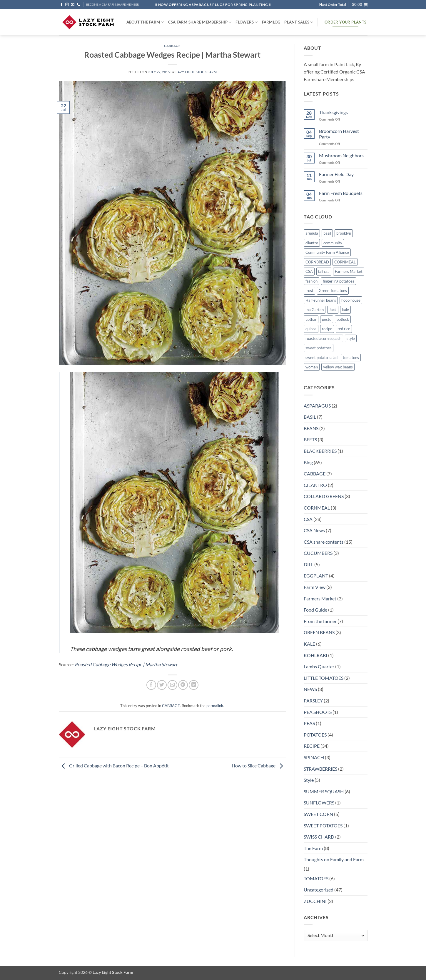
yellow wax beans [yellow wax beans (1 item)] (338, 367)
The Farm (313, 848)
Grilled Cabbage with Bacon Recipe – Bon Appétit (114, 766)
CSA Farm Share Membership (200, 22)
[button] (360, 4)
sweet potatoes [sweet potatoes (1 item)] (319, 348)
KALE (309, 644)
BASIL (310, 417)
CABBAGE (172, 46)
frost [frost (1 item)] (309, 291)
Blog (308, 462)
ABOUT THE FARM (145, 22)
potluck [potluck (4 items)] (343, 319)
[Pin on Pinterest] (183, 685)
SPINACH (314, 757)
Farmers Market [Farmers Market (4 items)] (349, 271)
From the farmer (320, 621)
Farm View (315, 587)
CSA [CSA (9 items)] (309, 271)
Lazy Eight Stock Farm (196, 72)
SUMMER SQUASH (324, 791)
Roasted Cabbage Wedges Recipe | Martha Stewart (126, 664)
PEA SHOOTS (318, 712)
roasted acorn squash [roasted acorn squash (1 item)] (323, 338)
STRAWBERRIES (320, 769)
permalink (215, 706)
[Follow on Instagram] (67, 5)
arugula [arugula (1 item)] (312, 233)
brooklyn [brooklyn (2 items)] (344, 233)
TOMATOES (316, 878)
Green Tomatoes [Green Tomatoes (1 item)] (333, 291)
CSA (308, 519)
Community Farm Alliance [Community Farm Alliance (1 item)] (327, 252)
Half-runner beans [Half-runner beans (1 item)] (321, 300)
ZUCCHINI (315, 901)
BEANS (311, 428)
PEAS (309, 723)
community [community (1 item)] (333, 243)
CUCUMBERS (318, 553)
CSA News (314, 530)
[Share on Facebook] (151, 685)
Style (309, 780)
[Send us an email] (73, 5)
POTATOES (315, 735)
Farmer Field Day (336, 174)
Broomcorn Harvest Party (339, 134)
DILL (309, 564)
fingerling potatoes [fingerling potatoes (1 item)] (339, 281)
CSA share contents (324, 542)
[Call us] (78, 5)
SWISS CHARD (319, 837)
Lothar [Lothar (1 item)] (311, 319)
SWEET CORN (318, 814)
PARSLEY (313, 701)
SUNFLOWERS (319, 803)
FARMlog (271, 22)
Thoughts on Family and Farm (334, 859)
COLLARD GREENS (324, 496)
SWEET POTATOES (323, 825)
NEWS (310, 689)
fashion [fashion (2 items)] (311, 281)
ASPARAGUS (317, 406)
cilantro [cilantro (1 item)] (312, 243)
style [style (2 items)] (351, 338)
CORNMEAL (317, 508)
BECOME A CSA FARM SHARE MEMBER (112, 5)
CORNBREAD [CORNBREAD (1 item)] (317, 262)
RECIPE (312, 746)
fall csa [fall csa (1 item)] (324, 271)
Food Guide (315, 610)
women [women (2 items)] (312, 367)
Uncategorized (319, 890)
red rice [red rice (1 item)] (344, 329)
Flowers (247, 22)
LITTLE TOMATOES (324, 678)
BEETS (310, 439)
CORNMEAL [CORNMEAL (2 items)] (345, 262)
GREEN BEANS (319, 632)
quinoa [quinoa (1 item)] (311, 329)
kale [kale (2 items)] (345, 310)
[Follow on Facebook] (61, 5)
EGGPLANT (316, 576)
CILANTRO (315, 485)
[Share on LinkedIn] (194, 685)
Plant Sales (299, 22)
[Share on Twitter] (162, 685)
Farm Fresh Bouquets (341, 193)
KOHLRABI (315, 655)
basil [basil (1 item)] (327, 233)
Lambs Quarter (319, 666)
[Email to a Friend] (172, 685)
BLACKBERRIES (320, 451)
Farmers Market (320, 598)
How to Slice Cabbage (259, 766)
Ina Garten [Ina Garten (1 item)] (315, 310)
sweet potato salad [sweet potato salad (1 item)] (321, 358)
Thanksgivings (333, 112)
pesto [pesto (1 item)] (327, 319)
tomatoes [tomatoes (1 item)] (351, 358)
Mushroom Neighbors (341, 155)
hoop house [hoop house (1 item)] (351, 300)
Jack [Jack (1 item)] (333, 310)
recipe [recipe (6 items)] (327, 329)
